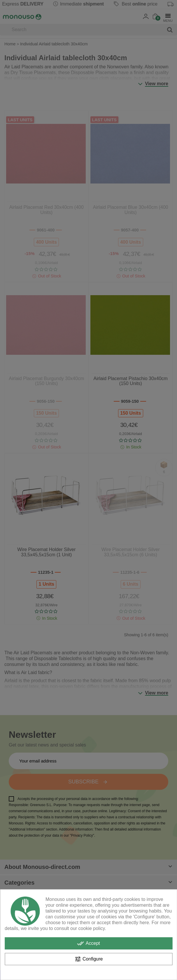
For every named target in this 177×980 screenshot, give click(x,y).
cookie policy (92, 928)
